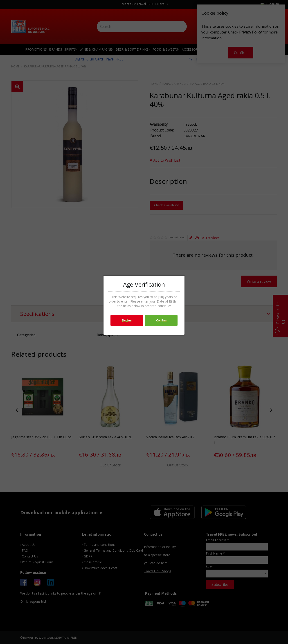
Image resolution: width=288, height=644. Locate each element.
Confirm (161, 320)
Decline (127, 320)
